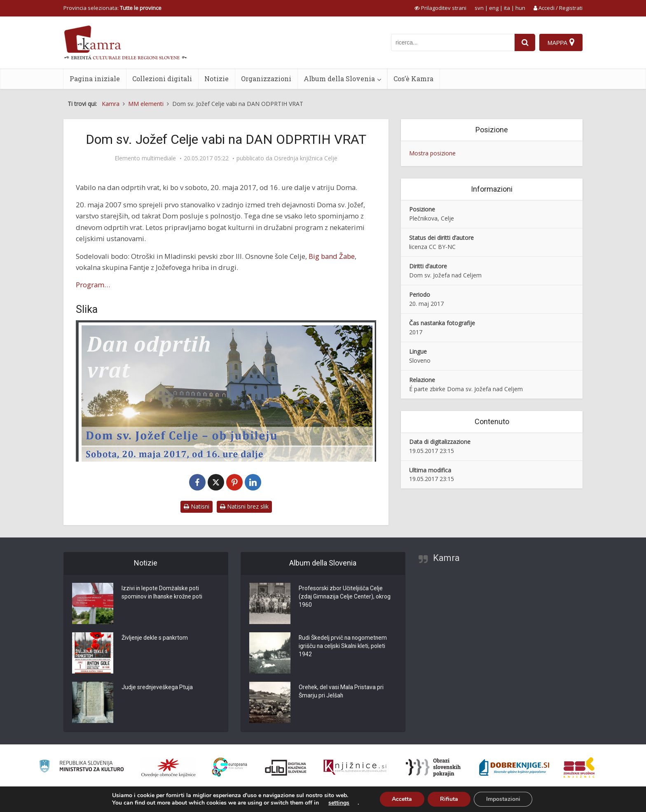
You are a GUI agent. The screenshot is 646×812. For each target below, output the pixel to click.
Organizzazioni (266, 79)
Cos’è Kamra (413, 79)
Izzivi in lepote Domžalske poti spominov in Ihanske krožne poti (163, 593)
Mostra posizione (432, 153)
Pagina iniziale (95, 79)
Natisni (197, 506)
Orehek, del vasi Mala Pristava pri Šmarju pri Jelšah (341, 692)
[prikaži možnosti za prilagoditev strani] (440, 8)
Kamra (446, 558)
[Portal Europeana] (230, 767)
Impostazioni (503, 799)
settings (338, 803)
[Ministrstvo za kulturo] (81, 767)
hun (520, 8)
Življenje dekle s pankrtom (155, 638)
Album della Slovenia (339, 79)
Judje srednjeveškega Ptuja (157, 688)
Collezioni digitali (162, 79)
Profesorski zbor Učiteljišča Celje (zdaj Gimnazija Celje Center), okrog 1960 (345, 597)
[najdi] (525, 42)
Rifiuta (449, 799)
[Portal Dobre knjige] (514, 767)
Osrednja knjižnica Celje (306, 158)
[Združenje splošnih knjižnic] (579, 767)
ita (507, 8)
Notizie (217, 79)
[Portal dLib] (286, 767)
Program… (93, 285)
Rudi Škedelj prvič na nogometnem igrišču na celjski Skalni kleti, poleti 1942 (344, 647)
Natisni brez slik (244, 506)
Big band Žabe (332, 256)
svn (479, 8)
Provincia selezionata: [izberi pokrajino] (112, 8)
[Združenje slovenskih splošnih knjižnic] (355, 767)
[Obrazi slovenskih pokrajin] (433, 767)
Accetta (402, 799)
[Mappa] (561, 42)
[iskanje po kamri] (453, 42)
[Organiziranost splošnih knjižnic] (169, 767)
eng (494, 8)
